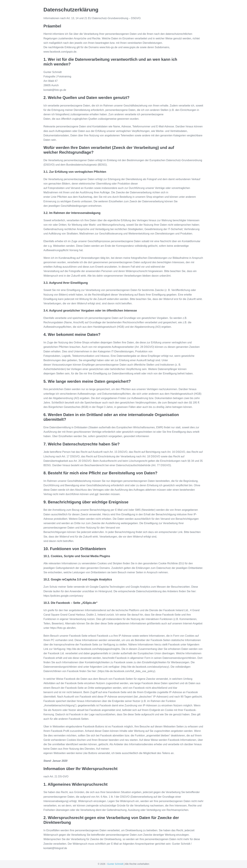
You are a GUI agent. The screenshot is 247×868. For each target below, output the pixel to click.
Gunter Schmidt (115, 864)
